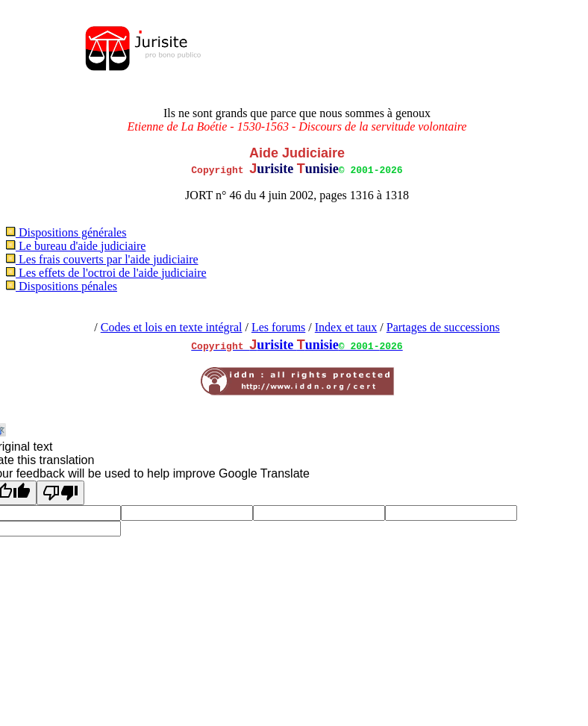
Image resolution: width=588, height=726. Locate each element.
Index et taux (346, 327)
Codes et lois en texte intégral (172, 327)
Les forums (278, 327)
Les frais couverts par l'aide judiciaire (102, 259)
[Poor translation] (60, 493)
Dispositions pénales (62, 286)
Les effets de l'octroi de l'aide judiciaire (106, 273)
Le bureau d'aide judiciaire (76, 246)
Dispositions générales (66, 232)
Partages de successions (443, 327)
